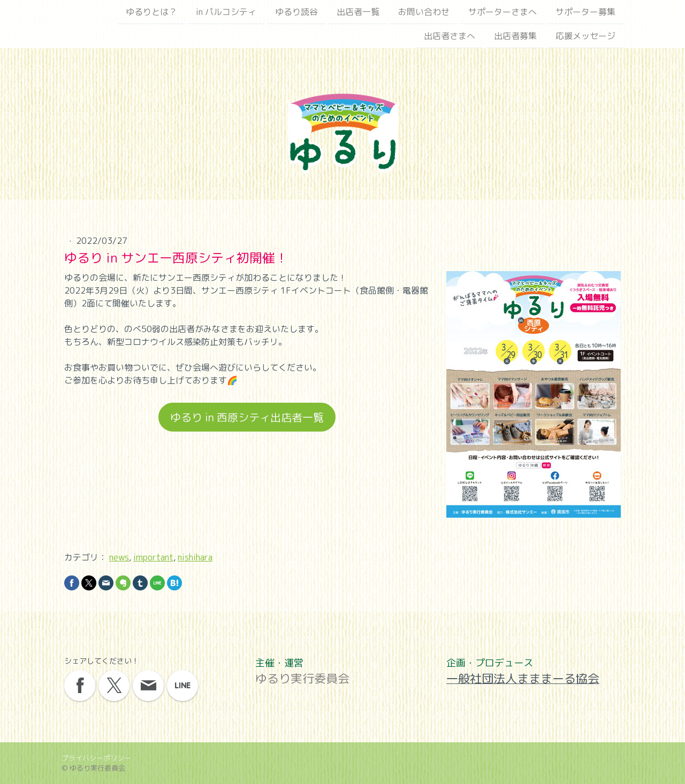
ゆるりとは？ (151, 12)
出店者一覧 (358, 12)
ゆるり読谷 (296, 12)
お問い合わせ (424, 12)
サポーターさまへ (503, 12)
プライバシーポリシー (96, 758)
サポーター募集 (585, 12)
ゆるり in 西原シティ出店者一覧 (247, 417)
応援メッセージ (585, 37)
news (119, 557)
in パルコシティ (226, 12)
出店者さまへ (450, 37)
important (153, 557)
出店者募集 (515, 37)
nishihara (195, 557)
